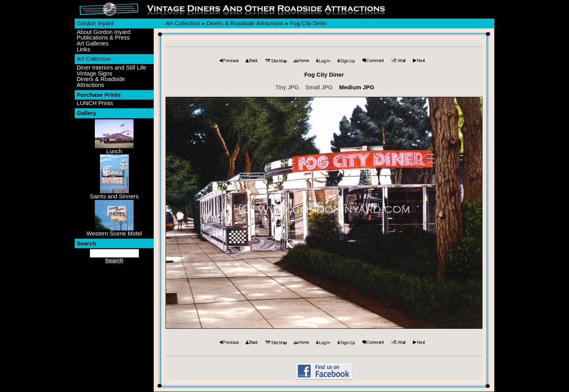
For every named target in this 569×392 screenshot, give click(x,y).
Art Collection (94, 59)
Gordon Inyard (95, 23)
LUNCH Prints (95, 103)
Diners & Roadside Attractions (101, 82)
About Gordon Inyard (104, 32)
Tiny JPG (287, 87)
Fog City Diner (308, 23)
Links (83, 50)
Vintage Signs (94, 74)
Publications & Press (103, 38)
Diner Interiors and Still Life (111, 68)
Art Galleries (93, 44)
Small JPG (319, 87)
